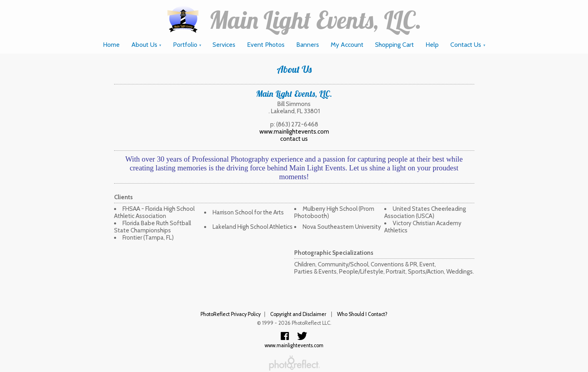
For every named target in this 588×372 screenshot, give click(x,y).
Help (432, 45)
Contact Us (468, 45)
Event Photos (266, 45)
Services (224, 45)
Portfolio (188, 45)
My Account (347, 45)
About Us (147, 45)
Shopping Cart (394, 45)
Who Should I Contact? (362, 314)
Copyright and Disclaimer (299, 314)
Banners (308, 45)
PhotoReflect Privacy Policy (231, 314)
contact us (294, 139)
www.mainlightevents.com (294, 132)
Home (111, 45)
